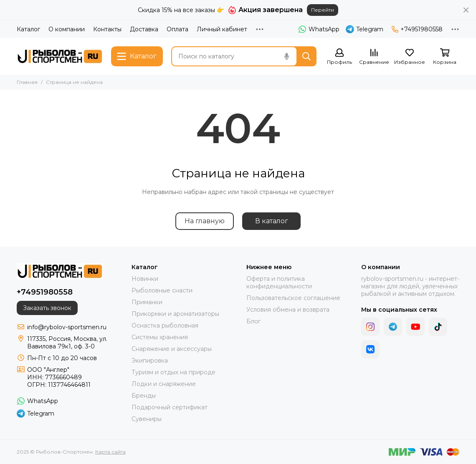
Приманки (147, 302)
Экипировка (150, 361)
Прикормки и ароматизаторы (175, 314)
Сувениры (147, 419)
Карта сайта (110, 452)
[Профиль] (339, 57)
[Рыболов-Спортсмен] (60, 56)
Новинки (145, 279)
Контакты (107, 29)
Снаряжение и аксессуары (172, 349)
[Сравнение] (374, 57)
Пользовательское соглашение (293, 298)
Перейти (323, 10)
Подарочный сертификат (170, 407)
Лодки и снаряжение (164, 384)
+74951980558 (417, 29)
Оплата (177, 29)
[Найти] (306, 56)
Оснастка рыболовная (165, 325)
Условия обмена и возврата (288, 310)
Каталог (28, 29)
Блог (253, 321)
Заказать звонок (47, 308)
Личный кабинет (222, 29)
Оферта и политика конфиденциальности (279, 282)
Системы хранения (160, 337)
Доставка (144, 29)
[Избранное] (410, 57)
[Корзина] (445, 57)
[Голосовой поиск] (286, 56)
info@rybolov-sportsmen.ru (67, 327)
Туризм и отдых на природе (173, 372)
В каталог (272, 221)
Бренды (144, 396)
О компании (67, 29)
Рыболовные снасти (162, 290)
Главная (27, 82)
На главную (205, 221)
